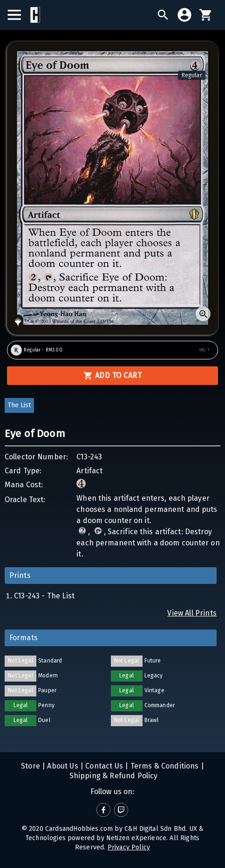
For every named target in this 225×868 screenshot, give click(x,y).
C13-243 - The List (44, 596)
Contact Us (103, 766)
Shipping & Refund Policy (112, 776)
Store (31, 766)
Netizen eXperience (136, 838)
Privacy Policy (129, 847)
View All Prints (192, 613)
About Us (62, 766)
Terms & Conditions (163, 766)
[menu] (19, 15)
